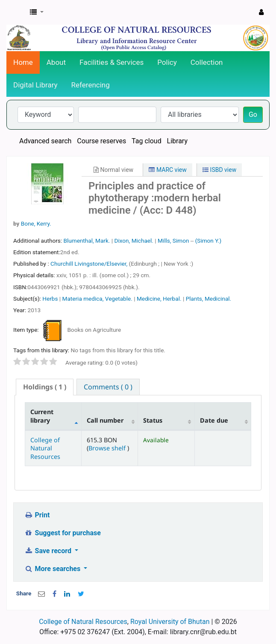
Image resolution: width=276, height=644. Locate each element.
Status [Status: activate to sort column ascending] (153, 420)
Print (37, 515)
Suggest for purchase (63, 533)
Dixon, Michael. (134, 241)
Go (253, 115)
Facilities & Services (112, 62)
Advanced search (45, 141)
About (56, 62)
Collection (207, 62)
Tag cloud (147, 141)
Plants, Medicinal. (209, 299)
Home (23, 62)
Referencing (91, 85)
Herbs (50, 299)
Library (177, 141)
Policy (167, 62)
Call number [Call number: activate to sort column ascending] (105, 420)
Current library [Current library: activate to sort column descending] (42, 416)
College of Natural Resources (45, 448)
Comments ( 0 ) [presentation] (108, 387)
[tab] (45, 387)
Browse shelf (108, 448)
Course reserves (101, 141)
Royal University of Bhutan (170, 622)
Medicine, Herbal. (159, 299)
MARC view (167, 170)
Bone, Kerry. (36, 223)
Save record (49, 551)
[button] (37, 12)
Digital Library (35, 85)
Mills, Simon (173, 241)
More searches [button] (53, 569)
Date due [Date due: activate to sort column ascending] (214, 420)
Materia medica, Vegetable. (97, 299)
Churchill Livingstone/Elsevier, (90, 264)
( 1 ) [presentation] (45, 387)
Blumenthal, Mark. (87, 241)
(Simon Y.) (208, 241)
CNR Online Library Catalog (16, 12)
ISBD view (219, 170)
